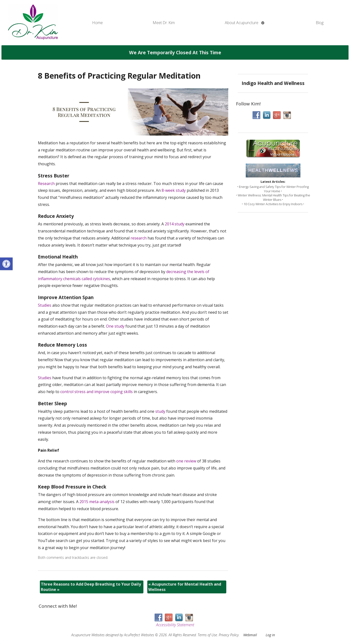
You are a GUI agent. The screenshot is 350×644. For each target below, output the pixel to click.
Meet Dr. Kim (164, 23)
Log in (270, 635)
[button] (6, 264)
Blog (320, 23)
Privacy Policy (229, 635)
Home (98, 23)
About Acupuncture (242, 23)
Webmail (250, 635)
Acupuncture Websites (88, 635)
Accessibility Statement (175, 625)
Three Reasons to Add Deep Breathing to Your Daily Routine (91, 587)
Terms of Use (207, 635)
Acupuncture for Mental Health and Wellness (185, 587)
